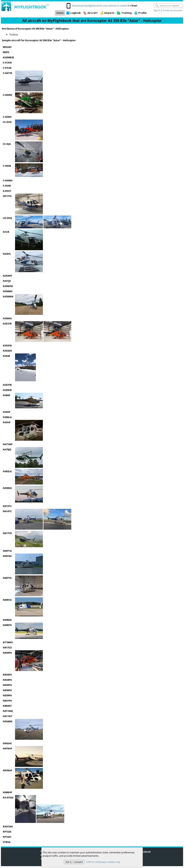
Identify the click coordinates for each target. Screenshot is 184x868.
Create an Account (172, 10)
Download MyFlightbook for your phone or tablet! (99, 6)
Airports (109, 13)
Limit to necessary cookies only (103, 862)
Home (60, 13)
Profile (142, 13)
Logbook (75, 13)
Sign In (157, 10)
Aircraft (92, 13)
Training (126, 13)
